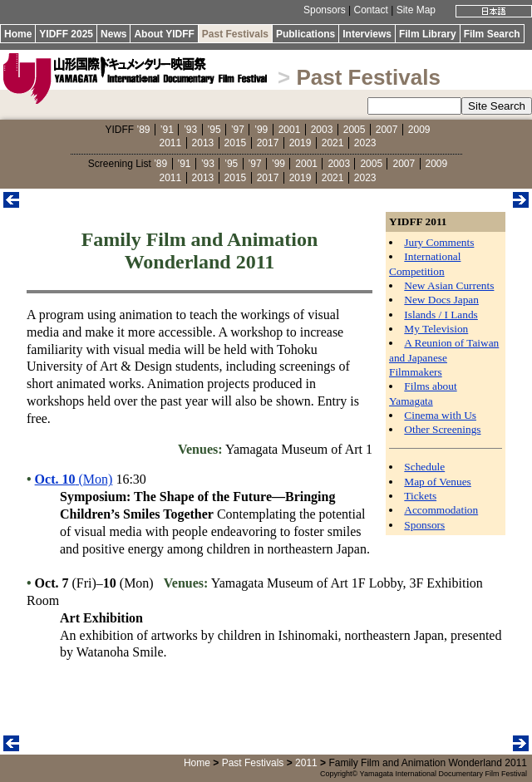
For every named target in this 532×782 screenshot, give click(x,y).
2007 (387, 130)
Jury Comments (439, 242)
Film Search (492, 34)
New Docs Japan (441, 300)
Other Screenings (442, 429)
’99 (261, 130)
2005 (355, 130)
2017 (268, 143)
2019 (300, 143)
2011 (171, 143)
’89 (143, 130)
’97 (238, 130)
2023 (365, 143)
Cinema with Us (440, 415)
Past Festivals (235, 34)
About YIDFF (164, 34)
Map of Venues (437, 482)
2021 (333, 143)
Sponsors (325, 10)
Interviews (367, 34)
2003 (322, 130)
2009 (419, 130)
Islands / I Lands (441, 315)
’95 (214, 130)
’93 (190, 130)
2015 (236, 143)
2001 (290, 130)
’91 (167, 130)
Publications (305, 34)
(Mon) (74, 479)
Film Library (428, 34)
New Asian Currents (449, 285)
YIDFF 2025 (66, 34)
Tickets (420, 496)
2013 (203, 143)
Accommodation (441, 510)
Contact (370, 10)
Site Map (416, 10)
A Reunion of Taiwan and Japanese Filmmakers (444, 357)
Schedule (424, 467)
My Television (436, 329)
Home (18, 34)
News (113, 34)
